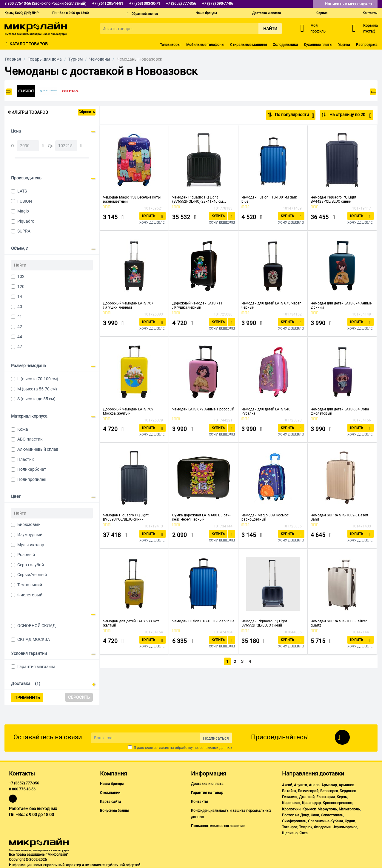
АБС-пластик (30, 439)
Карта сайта (111, 802)
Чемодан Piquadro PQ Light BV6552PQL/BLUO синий (264, 623)
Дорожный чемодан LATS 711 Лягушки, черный (197, 305)
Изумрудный (30, 535)
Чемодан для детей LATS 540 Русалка (266, 411)
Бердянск (348, 791)
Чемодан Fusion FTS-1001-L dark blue (203, 621)
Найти (270, 29)
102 (21, 276)
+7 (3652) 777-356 (24, 783)
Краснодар (311, 803)
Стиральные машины (248, 45)
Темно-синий (30, 585)
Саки (315, 815)
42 (20, 327)
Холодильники (285, 45)
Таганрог (290, 827)
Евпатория (326, 797)
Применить (27, 698)
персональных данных (213, 748)
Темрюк (306, 827)
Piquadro (26, 221)
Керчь (342, 797)
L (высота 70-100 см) (38, 379)
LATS (22, 191)
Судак (350, 821)
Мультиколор (31, 545)
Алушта (301, 785)
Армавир (329, 785)
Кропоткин (291, 809)
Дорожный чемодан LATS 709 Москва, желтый (128, 411)
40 (20, 307)
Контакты (370, 13)
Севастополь (332, 815)
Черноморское (345, 827)
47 (20, 347)
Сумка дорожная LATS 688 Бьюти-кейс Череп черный (201, 517)
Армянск (346, 785)
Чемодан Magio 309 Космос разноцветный (265, 517)
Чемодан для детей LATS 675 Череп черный (271, 305)
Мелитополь (349, 809)
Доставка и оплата (267, 13)
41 (20, 316)
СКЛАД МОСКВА (34, 639)
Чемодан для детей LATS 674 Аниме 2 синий (341, 305)
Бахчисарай (308, 791)
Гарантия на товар (207, 793)
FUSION (25, 201)
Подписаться (216, 738)
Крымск (309, 809)
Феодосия (322, 827)
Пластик (26, 459)
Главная (13, 59)
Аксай (287, 785)
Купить (149, 216)
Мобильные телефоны (205, 45)
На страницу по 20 (350, 116)
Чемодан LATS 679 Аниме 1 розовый (203, 409)
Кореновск (291, 803)
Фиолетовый (30, 595)
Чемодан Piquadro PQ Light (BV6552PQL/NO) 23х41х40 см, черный (198, 199)
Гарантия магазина (36, 667)
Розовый (26, 555)
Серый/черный (32, 575)
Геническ (290, 797)
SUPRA (24, 231)
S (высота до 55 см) (36, 399)
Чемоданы (100, 59)
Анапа (314, 785)
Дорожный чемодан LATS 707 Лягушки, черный (128, 305)
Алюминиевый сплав (38, 449)
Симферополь (294, 821)
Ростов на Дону (295, 815)
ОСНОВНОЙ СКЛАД (37, 626)
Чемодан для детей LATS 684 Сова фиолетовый (340, 411)
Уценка (344, 45)
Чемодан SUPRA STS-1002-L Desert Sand (339, 517)
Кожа (23, 429)
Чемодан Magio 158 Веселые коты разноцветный (132, 199)
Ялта (304, 833)
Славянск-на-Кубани (325, 821)
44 (20, 337)
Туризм (76, 59)
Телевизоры (170, 45)
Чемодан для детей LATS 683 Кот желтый (131, 623)
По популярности (294, 116)
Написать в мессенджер (350, 4)
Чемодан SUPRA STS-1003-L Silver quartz (339, 623)
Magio (23, 211)
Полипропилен (32, 479)
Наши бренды (206, 13)
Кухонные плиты (318, 45)
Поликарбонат (32, 469)
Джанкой (307, 797)
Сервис (322, 13)
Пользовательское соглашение (218, 826)
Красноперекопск (338, 803)
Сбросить (87, 112)
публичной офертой (123, 865)
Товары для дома (45, 59)
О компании (110, 793)
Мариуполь (327, 809)
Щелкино (290, 833)
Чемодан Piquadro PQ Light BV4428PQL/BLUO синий (334, 199)
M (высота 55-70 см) (37, 389)
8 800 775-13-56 (22, 789)
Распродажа (367, 45)
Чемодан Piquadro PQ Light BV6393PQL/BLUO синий (126, 517)
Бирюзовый (29, 524)
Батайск (289, 791)
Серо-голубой (31, 565)
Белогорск (329, 791)
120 (21, 287)
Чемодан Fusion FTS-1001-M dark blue (269, 199)
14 (20, 296)
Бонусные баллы (114, 811)
